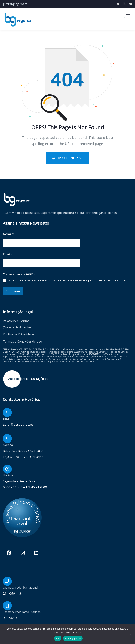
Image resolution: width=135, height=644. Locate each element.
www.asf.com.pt (98, 359)
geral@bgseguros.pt (15, 4)
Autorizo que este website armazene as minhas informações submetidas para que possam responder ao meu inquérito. (69, 280)
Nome (8, 234)
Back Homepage (67, 158)
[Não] (130, 634)
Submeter (13, 291)
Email (8, 254)
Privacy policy (73, 638)
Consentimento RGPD (19, 274)
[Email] (7, 412)
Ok (58, 638)
